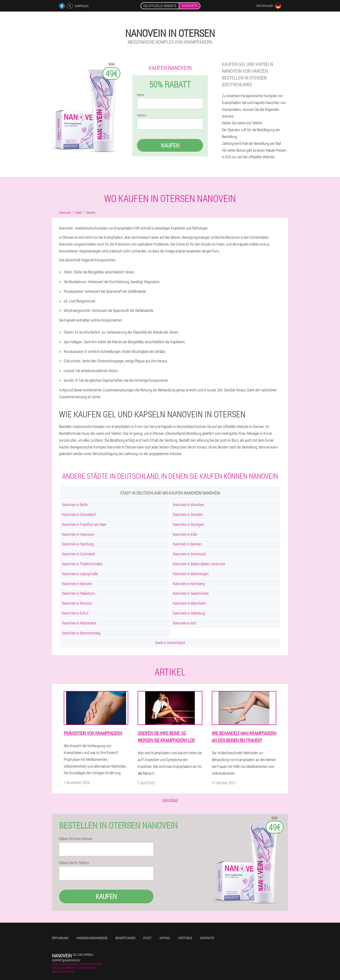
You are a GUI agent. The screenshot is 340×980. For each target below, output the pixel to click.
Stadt (147, 938)
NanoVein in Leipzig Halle (80, 574)
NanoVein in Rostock (77, 603)
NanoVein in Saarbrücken (191, 593)
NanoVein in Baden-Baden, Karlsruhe (199, 564)
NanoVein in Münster (77, 584)
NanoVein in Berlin (75, 505)
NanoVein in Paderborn (79, 593)
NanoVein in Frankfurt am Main (84, 524)
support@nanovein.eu (66, 960)
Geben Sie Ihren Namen (76, 839)
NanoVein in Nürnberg (189, 584)
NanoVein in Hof (185, 623)
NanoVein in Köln (185, 534)
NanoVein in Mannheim (189, 603)
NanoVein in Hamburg (78, 544)
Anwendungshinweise (92, 938)
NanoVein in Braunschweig (81, 633)
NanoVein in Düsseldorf (79, 514)
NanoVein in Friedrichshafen (82, 564)
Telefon (142, 115)
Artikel (165, 938)
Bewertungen (125, 938)
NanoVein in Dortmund (189, 554)
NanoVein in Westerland (79, 623)
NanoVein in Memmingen (191, 574)
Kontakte (207, 938)
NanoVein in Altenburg (189, 613)
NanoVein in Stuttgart (188, 524)
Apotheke (185, 938)
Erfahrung (60, 938)
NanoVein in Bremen (187, 544)
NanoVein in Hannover (78, 534)
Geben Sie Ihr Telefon (74, 863)
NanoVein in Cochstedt (79, 554)
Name (140, 95)
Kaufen (170, 145)
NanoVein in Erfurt (75, 613)
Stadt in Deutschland (170, 643)
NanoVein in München (189, 505)
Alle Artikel (170, 800)
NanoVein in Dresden (188, 514)
